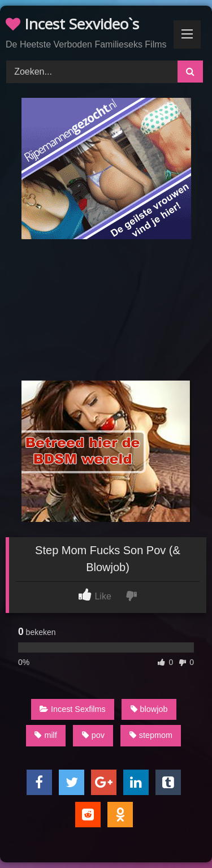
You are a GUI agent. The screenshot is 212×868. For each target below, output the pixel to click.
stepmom (151, 735)
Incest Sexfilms (73, 709)
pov (93, 735)
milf (46, 735)
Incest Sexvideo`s (72, 24)
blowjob (149, 709)
